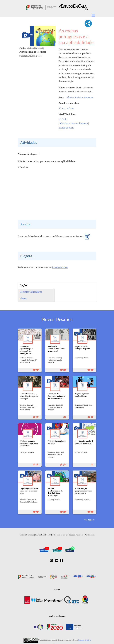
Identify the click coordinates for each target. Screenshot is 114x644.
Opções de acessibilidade (64, 535)
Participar (79, 535)
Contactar (30, 535)
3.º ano (62, 108)
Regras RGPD (41, 535)
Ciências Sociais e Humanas (79, 97)
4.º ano (71, 108)
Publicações (89, 535)
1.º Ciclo (63, 119)
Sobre (22, 535)
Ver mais (88, 520)
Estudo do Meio (66, 128)
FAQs (50, 535)
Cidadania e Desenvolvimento (73, 123)
